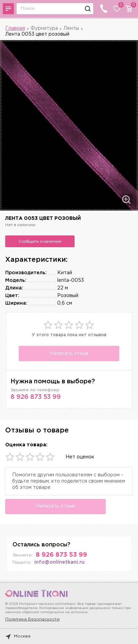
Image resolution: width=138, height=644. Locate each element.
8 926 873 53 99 (36, 397)
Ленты (71, 28)
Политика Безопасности (32, 619)
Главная (15, 28)
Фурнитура (44, 28)
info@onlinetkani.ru (59, 562)
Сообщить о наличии (40, 241)
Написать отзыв (69, 354)
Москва (18, 636)
